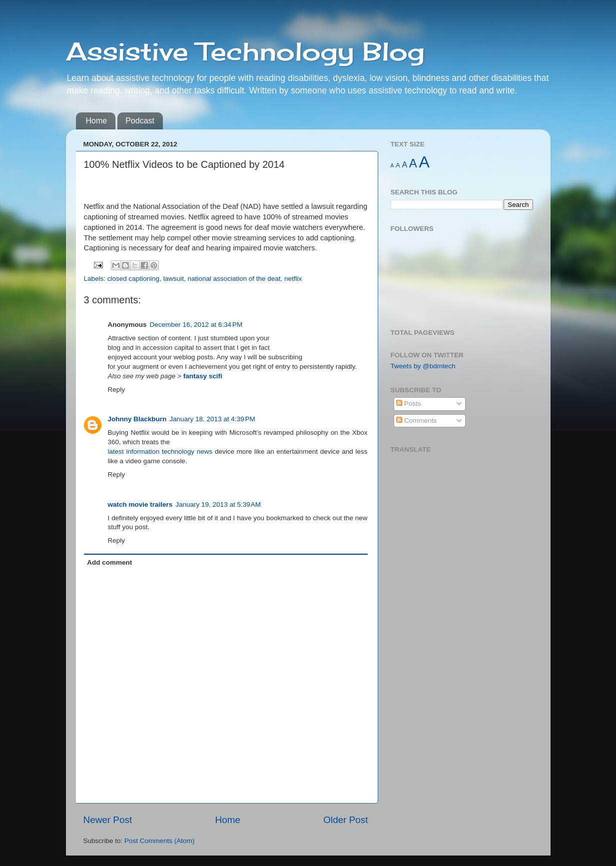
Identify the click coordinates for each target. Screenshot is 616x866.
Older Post (345, 820)
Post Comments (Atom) (159, 841)
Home (97, 121)
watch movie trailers (140, 504)
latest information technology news (160, 451)
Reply (117, 390)
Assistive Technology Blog (245, 51)
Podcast (140, 121)
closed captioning (133, 279)
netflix (293, 279)
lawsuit (174, 279)
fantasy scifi (203, 376)
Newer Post (108, 820)
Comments (416, 421)
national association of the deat (234, 279)
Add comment (109, 562)
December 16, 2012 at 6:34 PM (196, 325)
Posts (409, 404)
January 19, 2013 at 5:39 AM (218, 504)
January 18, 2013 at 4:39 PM (212, 419)
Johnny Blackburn (137, 419)
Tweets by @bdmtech (423, 366)
